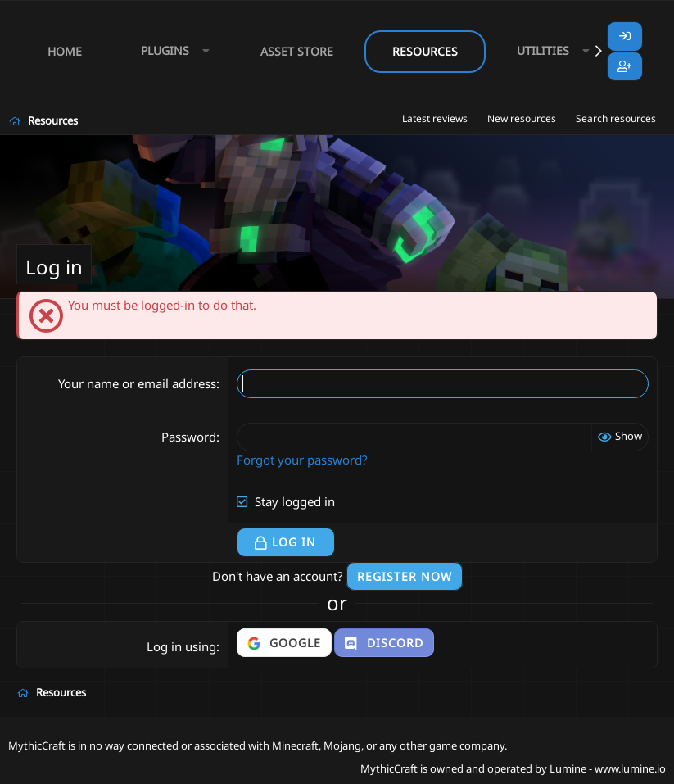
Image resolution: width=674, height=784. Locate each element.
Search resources (616, 118)
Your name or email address (137, 383)
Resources (425, 51)
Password (189, 437)
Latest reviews (435, 118)
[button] (171, 51)
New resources (522, 118)
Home (65, 51)
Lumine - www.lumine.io (608, 768)
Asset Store (297, 51)
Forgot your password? (302, 460)
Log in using (181, 646)
